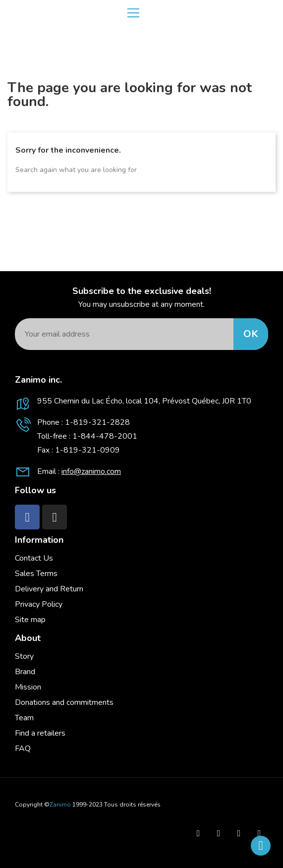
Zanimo (60, 805)
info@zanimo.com (91, 471)
